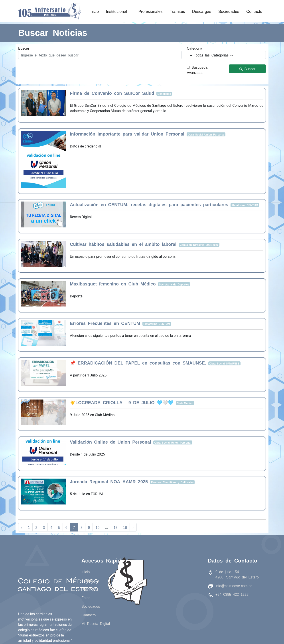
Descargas (202, 11)
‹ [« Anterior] (22, 527)
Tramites (177, 11)
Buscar (24, 48)
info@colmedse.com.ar (234, 586)
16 (125, 527)
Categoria (194, 48)
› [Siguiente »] (133, 527)
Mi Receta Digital (96, 623)
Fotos (86, 597)
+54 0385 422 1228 (232, 594)
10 (97, 527)
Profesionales (150, 11)
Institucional (118, 11)
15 (116, 527)
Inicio (94, 11)
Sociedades (229, 11)
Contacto (254, 11)
